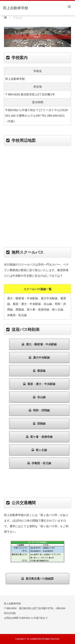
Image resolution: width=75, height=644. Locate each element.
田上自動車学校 (34, 639)
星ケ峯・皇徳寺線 (39, 437)
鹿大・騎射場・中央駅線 (39, 344)
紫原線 (39, 371)
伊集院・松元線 (39, 463)
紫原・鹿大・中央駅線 (39, 384)
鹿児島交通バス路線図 (37, 579)
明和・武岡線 (39, 410)
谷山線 (39, 397)
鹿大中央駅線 (39, 358)
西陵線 (39, 424)
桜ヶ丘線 (39, 450)
